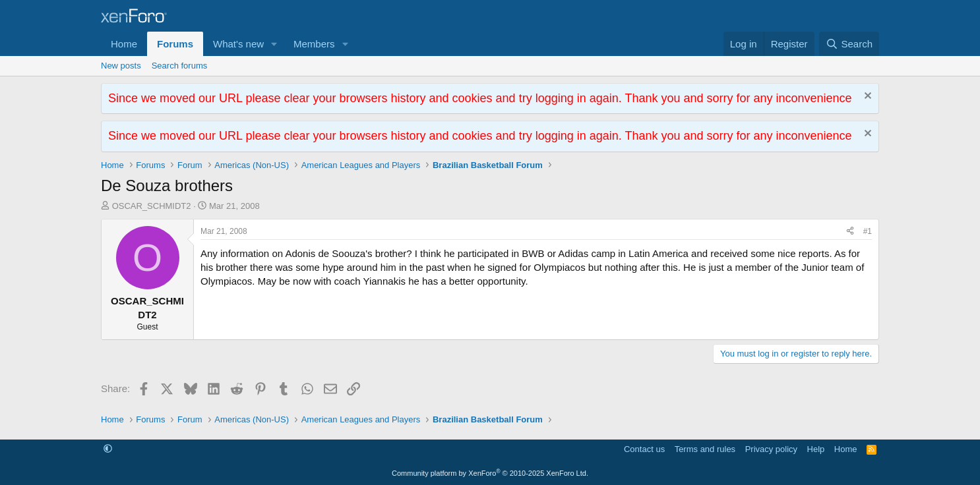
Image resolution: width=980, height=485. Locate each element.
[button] (274, 44)
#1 (868, 231)
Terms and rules (705, 449)
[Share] (850, 232)
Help (816, 449)
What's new (238, 44)
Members (314, 44)
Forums (175, 44)
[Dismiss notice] (866, 97)
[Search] (849, 44)
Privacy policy (771, 449)
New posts (121, 66)
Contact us (644, 449)
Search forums (180, 66)
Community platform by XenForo (490, 473)
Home (124, 44)
